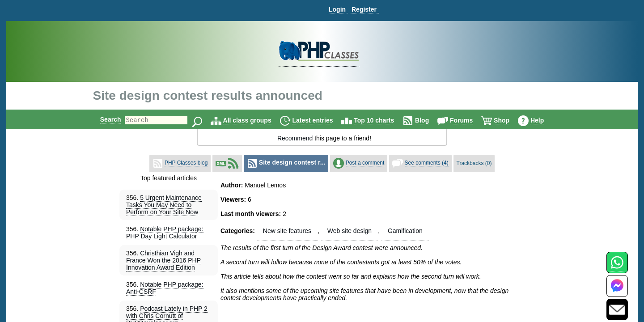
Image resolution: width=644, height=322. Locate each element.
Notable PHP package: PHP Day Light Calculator (165, 233)
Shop (509, 120)
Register (364, 9)
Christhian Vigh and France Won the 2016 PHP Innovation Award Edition (163, 260)
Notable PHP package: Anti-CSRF (165, 288)
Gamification (405, 231)
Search (103, 119)
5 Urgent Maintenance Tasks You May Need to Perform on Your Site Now (164, 205)
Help (545, 120)
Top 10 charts (381, 120)
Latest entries (320, 120)
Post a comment (365, 163)
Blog (430, 120)
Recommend (295, 138)
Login (337, 9)
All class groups (255, 120)
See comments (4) (427, 163)
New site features (287, 231)
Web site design (350, 231)
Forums (469, 120)
